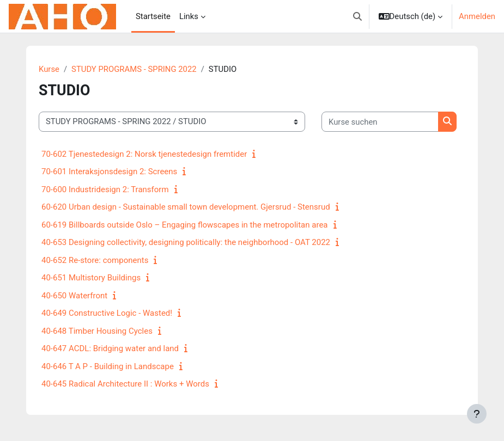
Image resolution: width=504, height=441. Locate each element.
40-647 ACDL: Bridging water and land (110, 348)
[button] (357, 16)
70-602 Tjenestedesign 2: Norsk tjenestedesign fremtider (144, 154)
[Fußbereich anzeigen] (477, 414)
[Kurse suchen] (380, 121)
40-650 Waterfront (74, 296)
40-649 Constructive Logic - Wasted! (107, 313)
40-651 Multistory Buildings (91, 278)
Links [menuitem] (189, 16)
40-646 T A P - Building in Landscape (108, 366)
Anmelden (477, 16)
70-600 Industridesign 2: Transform (105, 189)
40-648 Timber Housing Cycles (97, 331)
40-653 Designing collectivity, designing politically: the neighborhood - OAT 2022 (186, 242)
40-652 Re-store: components (95, 260)
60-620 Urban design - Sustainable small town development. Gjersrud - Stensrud (186, 207)
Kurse (49, 69)
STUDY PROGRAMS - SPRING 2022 (134, 69)
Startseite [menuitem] (153, 16)
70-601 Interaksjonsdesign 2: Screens (109, 171)
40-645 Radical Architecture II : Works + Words (125, 384)
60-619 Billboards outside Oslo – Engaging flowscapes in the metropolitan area (185, 225)
